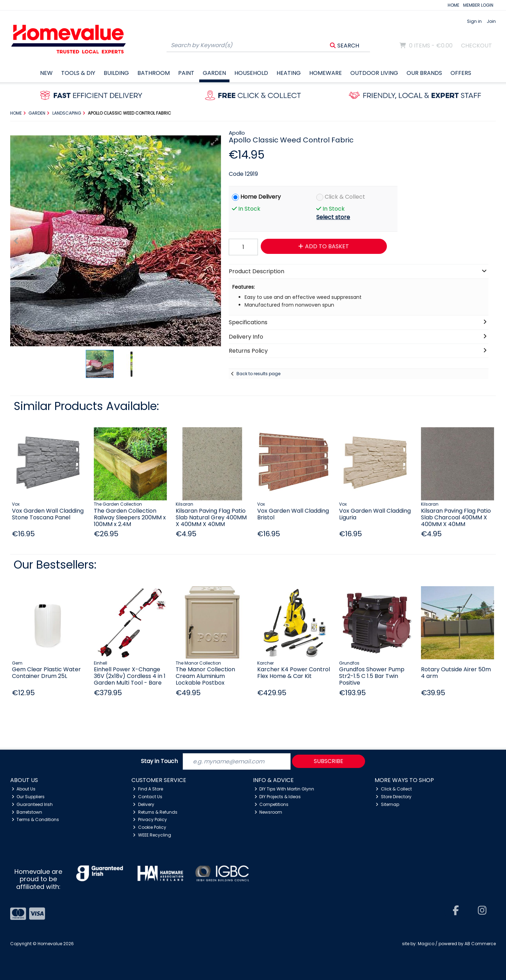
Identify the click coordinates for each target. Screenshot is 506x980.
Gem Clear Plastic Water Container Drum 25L (46, 673)
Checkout (476, 46)
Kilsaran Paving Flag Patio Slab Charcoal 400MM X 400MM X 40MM (456, 517)
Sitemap (387, 804)
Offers (461, 73)
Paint (186, 73)
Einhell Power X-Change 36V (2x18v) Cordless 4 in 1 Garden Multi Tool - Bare (130, 676)
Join (491, 21)
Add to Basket (324, 246)
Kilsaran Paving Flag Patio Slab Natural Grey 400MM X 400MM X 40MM (211, 517)
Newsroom (268, 812)
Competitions (272, 804)
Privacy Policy (150, 819)
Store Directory (394, 797)
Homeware (326, 73)
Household (251, 73)
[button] (215, 142)
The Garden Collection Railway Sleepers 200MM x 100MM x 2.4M (130, 517)
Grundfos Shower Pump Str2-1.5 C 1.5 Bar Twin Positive (372, 676)
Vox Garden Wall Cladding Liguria (375, 514)
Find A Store (148, 789)
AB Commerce (480, 944)
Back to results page (258, 374)
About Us (24, 789)
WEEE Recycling (152, 835)
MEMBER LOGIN (478, 5)
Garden (214, 73)
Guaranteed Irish (32, 804)
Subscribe (329, 761)
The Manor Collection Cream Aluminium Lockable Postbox (205, 676)
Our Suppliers (28, 797)
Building (116, 73)
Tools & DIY (78, 73)
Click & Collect (345, 197)
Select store (333, 217)
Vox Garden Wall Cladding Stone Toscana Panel (48, 514)
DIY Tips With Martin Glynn (284, 789)
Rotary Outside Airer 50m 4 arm (456, 673)
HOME (453, 5)
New (46, 73)
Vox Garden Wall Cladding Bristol (293, 514)
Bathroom (154, 73)
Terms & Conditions (35, 819)
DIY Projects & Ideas (278, 797)
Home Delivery (261, 197)
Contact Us (148, 797)
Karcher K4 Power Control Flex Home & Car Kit (294, 673)
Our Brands (424, 73)
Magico (426, 944)
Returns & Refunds (155, 812)
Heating (289, 73)
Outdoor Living (374, 73)
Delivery (144, 804)
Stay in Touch (159, 761)
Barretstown (27, 812)
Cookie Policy (150, 827)
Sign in (474, 21)
